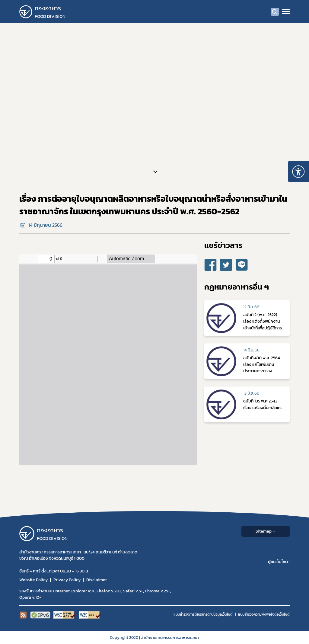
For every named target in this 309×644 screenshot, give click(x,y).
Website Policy (33, 580)
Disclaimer (97, 580)
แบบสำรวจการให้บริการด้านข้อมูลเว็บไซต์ (203, 614)
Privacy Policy (67, 580)
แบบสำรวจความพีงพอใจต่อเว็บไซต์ (264, 614)
